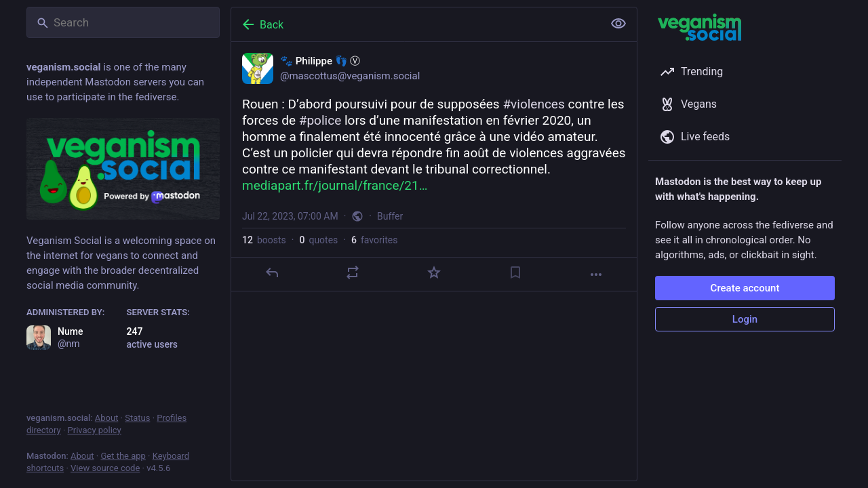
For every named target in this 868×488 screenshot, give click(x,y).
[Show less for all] (618, 24)
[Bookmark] (515, 272)
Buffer (390, 216)
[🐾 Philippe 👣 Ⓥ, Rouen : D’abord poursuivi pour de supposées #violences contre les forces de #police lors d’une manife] (434, 167)
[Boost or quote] (353, 272)
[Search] (123, 22)
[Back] (416, 24)
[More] (596, 274)
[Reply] (272, 272)
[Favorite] (434, 272)
